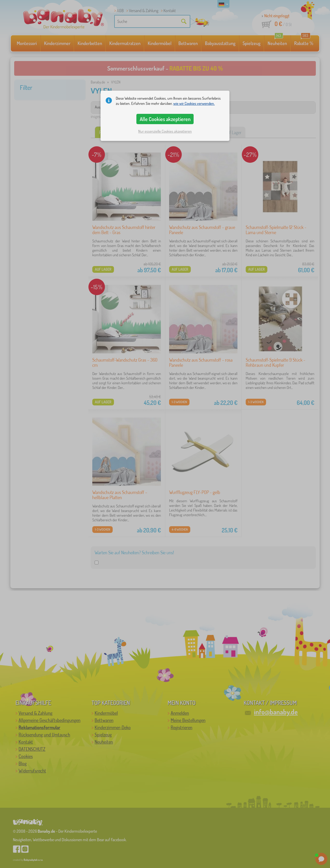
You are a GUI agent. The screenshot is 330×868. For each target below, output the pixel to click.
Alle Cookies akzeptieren (165, 119)
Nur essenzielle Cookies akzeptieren (165, 131)
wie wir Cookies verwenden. (194, 103)
